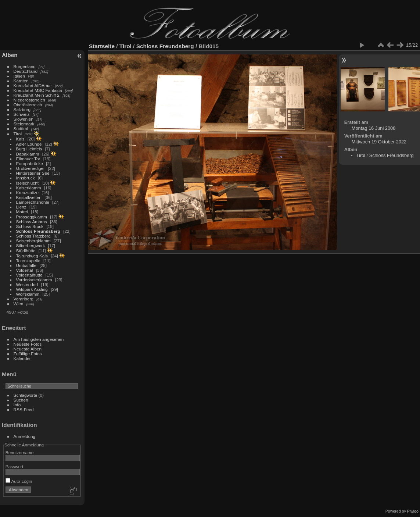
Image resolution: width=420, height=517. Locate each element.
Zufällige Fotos (28, 354)
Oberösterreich (28, 105)
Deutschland (26, 71)
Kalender (22, 358)
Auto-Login (19, 481)
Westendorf (27, 284)
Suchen (21, 400)
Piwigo (413, 511)
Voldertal (25, 270)
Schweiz (22, 114)
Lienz (21, 207)
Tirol (18, 134)
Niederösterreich (29, 100)
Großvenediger (30, 168)
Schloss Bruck (30, 226)
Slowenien (24, 119)
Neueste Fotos (28, 344)
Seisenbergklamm (33, 241)
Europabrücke (30, 163)
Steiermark (24, 124)
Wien (19, 304)
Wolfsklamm (28, 294)
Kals (20, 139)
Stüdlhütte (26, 251)
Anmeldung (25, 436)
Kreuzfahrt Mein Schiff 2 (37, 95)
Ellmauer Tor (28, 159)
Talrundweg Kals (32, 256)
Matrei (22, 212)
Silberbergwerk (30, 245)
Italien (19, 76)
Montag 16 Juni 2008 (374, 128)
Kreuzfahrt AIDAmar (33, 85)
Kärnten (21, 81)
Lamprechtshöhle (33, 202)
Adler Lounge (29, 144)
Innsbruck (26, 178)
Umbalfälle (26, 265)
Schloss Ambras (32, 222)
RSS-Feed (24, 409)
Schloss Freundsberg (38, 231)
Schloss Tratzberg (33, 236)
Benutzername (20, 452)
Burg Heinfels (29, 149)
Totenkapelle (28, 261)
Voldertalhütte (29, 275)
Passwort (14, 466)
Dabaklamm (28, 154)
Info (17, 405)
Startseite (102, 46)
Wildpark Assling (32, 289)
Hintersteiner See (33, 173)
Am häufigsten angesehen (39, 339)
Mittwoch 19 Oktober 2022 (379, 142)
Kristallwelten (29, 197)
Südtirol (21, 129)
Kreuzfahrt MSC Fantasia (38, 90)
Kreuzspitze (27, 192)
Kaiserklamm (29, 188)
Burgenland (25, 66)
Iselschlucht (27, 183)
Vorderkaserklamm (34, 280)
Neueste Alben (28, 349)
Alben (10, 55)
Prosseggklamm (32, 217)
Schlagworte (26, 395)
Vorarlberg (24, 299)
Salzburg (22, 109)
